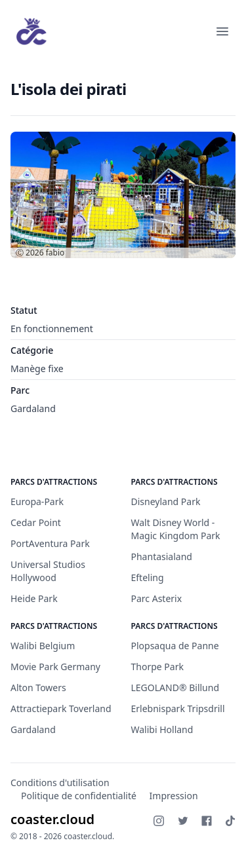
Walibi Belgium (43, 646)
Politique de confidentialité (79, 796)
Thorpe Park (157, 667)
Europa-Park (37, 501)
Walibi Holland (162, 729)
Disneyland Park (166, 501)
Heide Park (34, 598)
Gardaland (33, 408)
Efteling (148, 577)
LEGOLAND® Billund (175, 688)
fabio (55, 253)
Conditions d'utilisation (60, 783)
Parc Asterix (157, 598)
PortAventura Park (50, 543)
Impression (174, 796)
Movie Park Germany (55, 667)
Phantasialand (162, 557)
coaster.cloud (52, 819)
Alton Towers (38, 688)
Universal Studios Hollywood (48, 571)
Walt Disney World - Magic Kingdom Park (176, 529)
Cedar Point (36, 522)
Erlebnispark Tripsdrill (178, 708)
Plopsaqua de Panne (175, 646)
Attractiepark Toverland (61, 708)
